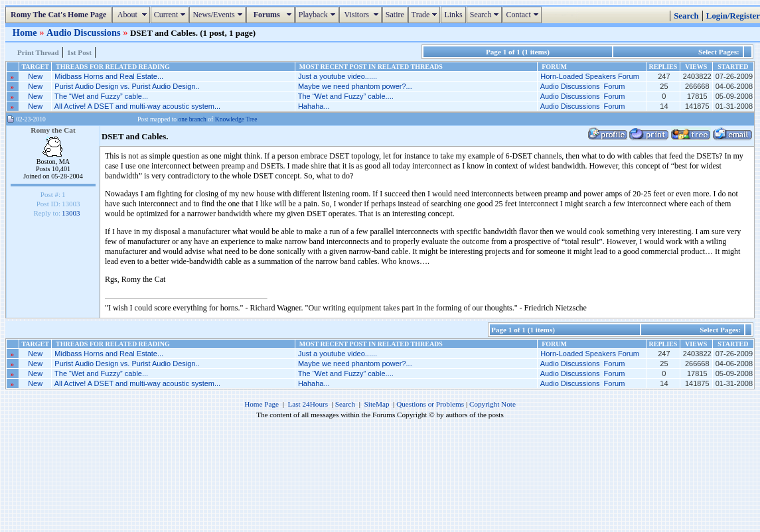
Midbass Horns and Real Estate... (109, 76)
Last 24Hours (308, 404)
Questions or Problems (430, 404)
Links (453, 15)
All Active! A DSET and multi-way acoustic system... (137, 106)
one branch (192, 119)
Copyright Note (493, 404)
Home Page (262, 404)
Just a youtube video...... (338, 76)
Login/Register (733, 16)
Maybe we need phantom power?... (355, 86)
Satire (395, 15)
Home (26, 33)
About (132, 15)
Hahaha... (314, 106)
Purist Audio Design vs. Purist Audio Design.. (127, 86)
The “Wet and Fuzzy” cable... (101, 96)
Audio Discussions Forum (583, 86)
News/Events (219, 15)
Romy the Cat (53, 130)
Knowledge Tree (236, 119)
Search (486, 15)
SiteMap (377, 404)
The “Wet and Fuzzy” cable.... (346, 96)
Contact (523, 15)
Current (172, 15)
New (35, 76)
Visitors (362, 15)
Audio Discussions (85, 33)
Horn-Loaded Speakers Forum (590, 76)
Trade (426, 15)
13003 (71, 213)
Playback (319, 15)
